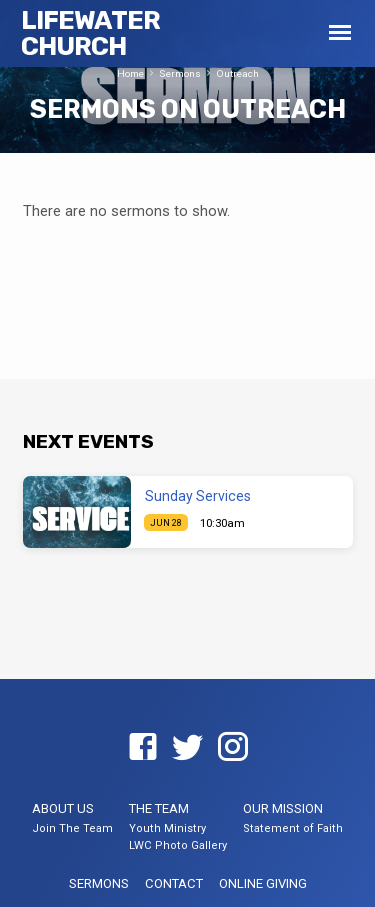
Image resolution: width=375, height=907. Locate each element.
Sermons (180, 73)
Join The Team (72, 828)
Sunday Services (198, 496)
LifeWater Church (91, 33)
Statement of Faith (293, 828)
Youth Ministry (167, 828)
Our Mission (283, 808)
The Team (159, 808)
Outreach (237, 73)
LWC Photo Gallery (178, 845)
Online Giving (263, 883)
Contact (174, 883)
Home (130, 73)
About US (63, 808)
